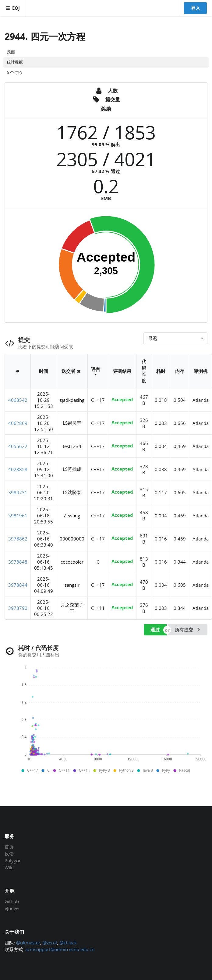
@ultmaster (28, 943)
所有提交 (188, 630)
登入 (196, 8)
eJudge (12, 908)
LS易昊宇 (72, 423)
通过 (155, 630)
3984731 (18, 492)
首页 (9, 847)
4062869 (18, 423)
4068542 (18, 400)
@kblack (68, 943)
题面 (11, 52)
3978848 (18, 562)
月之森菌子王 (72, 608)
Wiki (9, 867)
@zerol (50, 943)
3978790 (18, 608)
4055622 (18, 446)
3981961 (18, 516)
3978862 (18, 539)
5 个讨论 (14, 72)
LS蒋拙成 (72, 469)
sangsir (72, 585)
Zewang (72, 516)
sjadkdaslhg (72, 400)
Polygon (13, 860)
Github (12, 902)
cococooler (72, 562)
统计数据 (15, 62)
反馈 (9, 853)
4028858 (18, 469)
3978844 (18, 585)
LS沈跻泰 (72, 492)
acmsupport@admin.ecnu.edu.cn (60, 949)
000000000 (72, 539)
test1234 (72, 446)
